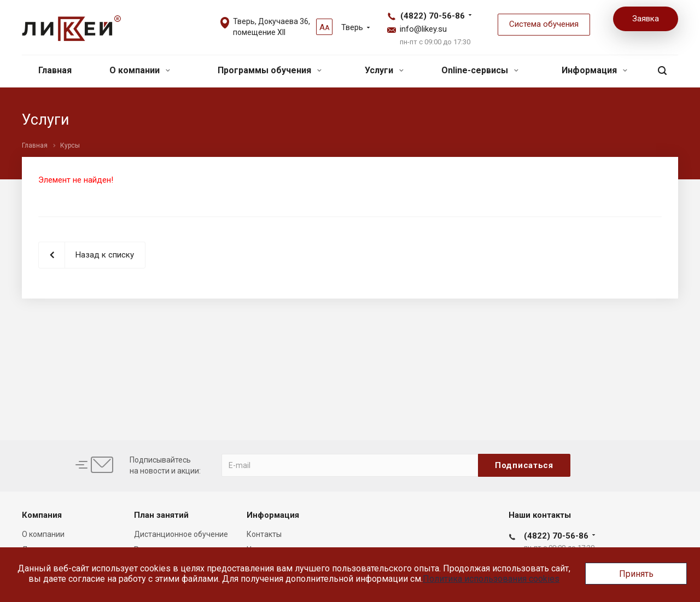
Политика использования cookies (491, 579)
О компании (140, 70)
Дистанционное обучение (181, 534)
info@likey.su (423, 29)
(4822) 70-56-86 (433, 16)
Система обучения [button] (544, 24)
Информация (594, 70)
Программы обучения (270, 70)
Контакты (264, 534)
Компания (42, 515)
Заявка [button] (646, 19)
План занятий (161, 515)
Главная (55, 70)
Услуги (384, 70)
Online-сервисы (480, 70)
